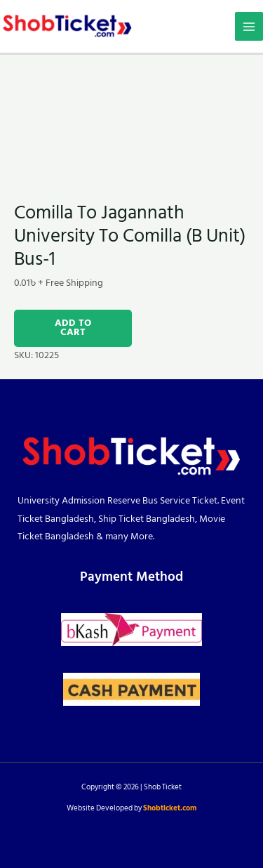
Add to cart (73, 328)
